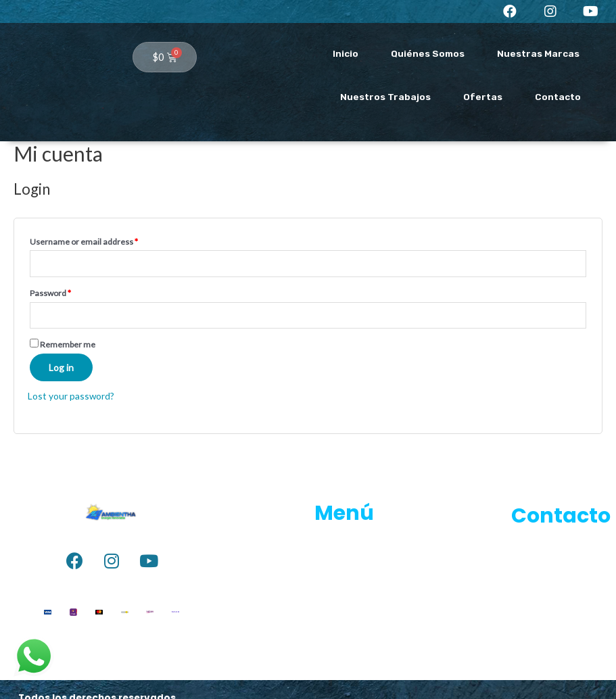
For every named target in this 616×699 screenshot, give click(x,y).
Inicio (346, 53)
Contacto (558, 97)
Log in (61, 367)
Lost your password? (71, 396)
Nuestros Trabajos (385, 97)
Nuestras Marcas (538, 53)
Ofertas (483, 97)
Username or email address (84, 242)
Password (50, 293)
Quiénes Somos (428, 53)
